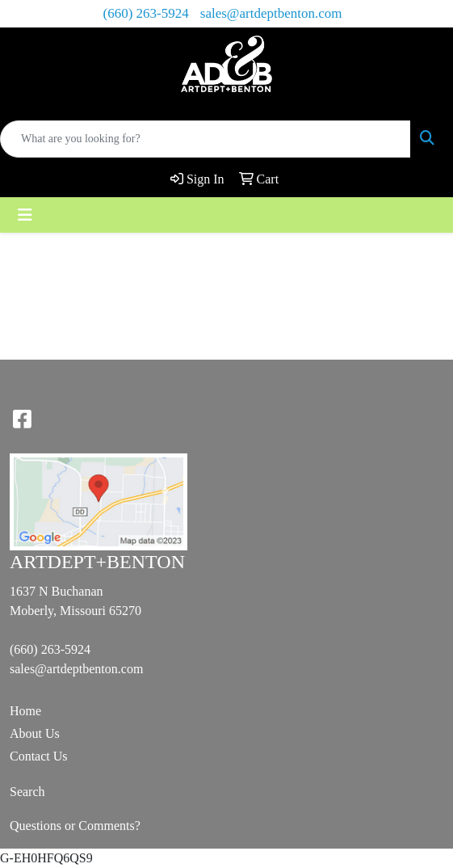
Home (25, 711)
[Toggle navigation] (25, 215)
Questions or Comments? (75, 826)
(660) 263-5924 (146, 13)
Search (27, 792)
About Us (35, 733)
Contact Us (39, 756)
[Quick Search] (206, 139)
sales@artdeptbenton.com (271, 13)
